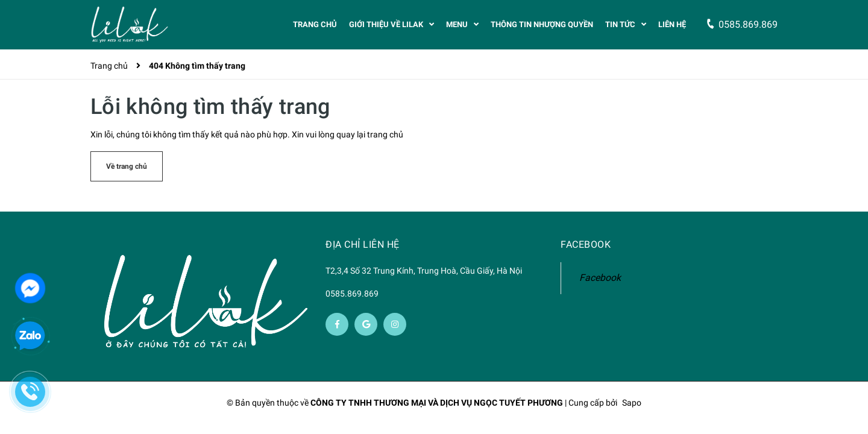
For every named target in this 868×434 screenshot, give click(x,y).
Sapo (632, 403)
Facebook (600, 278)
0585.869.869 (352, 294)
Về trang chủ (127, 167)
